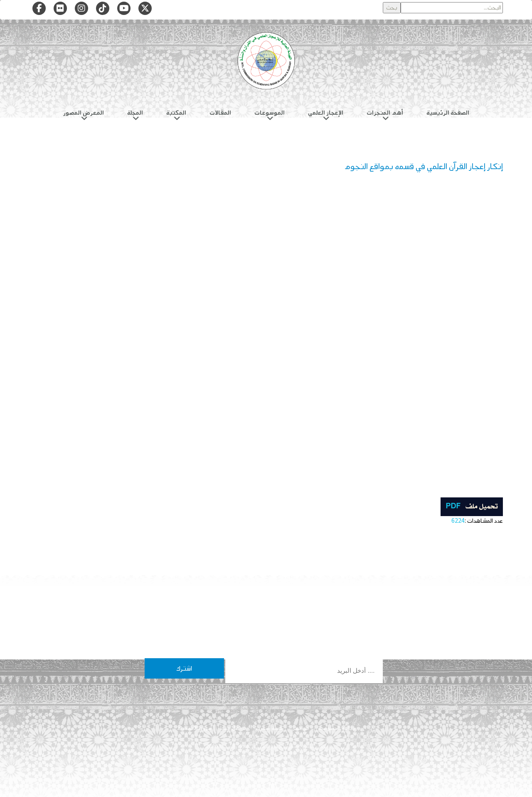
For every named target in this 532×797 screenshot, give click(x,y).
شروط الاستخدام (194, 728)
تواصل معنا (233, 728)
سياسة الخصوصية (337, 728)
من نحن (300, 728)
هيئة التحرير (269, 728)
